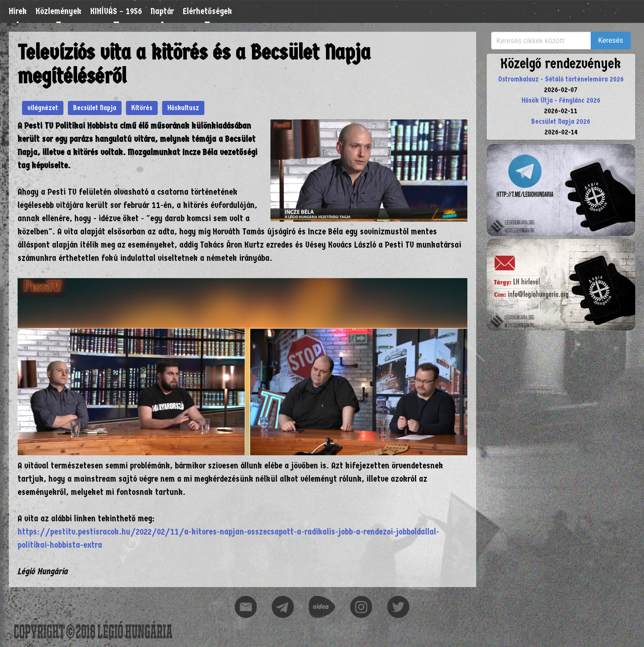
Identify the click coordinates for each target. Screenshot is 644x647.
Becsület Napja (95, 108)
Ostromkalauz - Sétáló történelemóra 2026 (561, 79)
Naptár (162, 11)
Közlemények (59, 11)
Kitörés (142, 108)
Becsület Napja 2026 (561, 121)
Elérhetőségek (207, 11)
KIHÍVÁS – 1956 (116, 11)
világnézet (43, 108)
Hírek (18, 11)
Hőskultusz (183, 108)
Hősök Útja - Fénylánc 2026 (561, 100)
